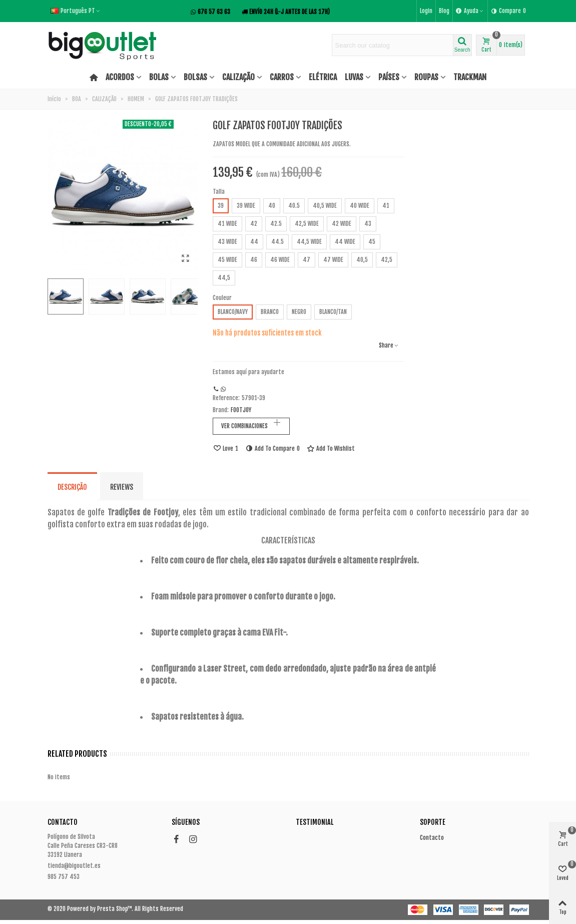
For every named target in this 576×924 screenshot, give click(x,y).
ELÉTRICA (323, 77)
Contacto (432, 838)
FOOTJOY (241, 410)
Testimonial (315, 822)
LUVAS (354, 77)
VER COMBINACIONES (244, 426)
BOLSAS (195, 77)
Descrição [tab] (72, 487)
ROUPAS (426, 77)
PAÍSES (389, 77)
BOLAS (159, 77)
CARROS (282, 77)
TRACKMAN (470, 77)
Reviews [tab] (122, 487)
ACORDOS (120, 77)
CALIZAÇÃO (238, 77)
